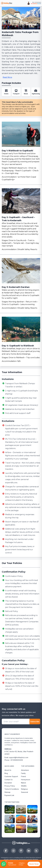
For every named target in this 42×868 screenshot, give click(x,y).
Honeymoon (26, 780)
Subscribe (35, 722)
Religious (24, 789)
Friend (23, 776)
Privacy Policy (10, 786)
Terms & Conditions (12, 789)
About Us (8, 770)
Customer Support (11, 776)
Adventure (25, 770)
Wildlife (24, 786)
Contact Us (9, 780)
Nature (24, 783)
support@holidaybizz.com (19, 757)
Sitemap (7, 792)
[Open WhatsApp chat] (4, 864)
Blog (6, 773)
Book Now (34, 864)
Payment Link (9, 795)
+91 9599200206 (36, 4)
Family (23, 773)
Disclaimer (8, 783)
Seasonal (24, 792)
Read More (7, 77)
